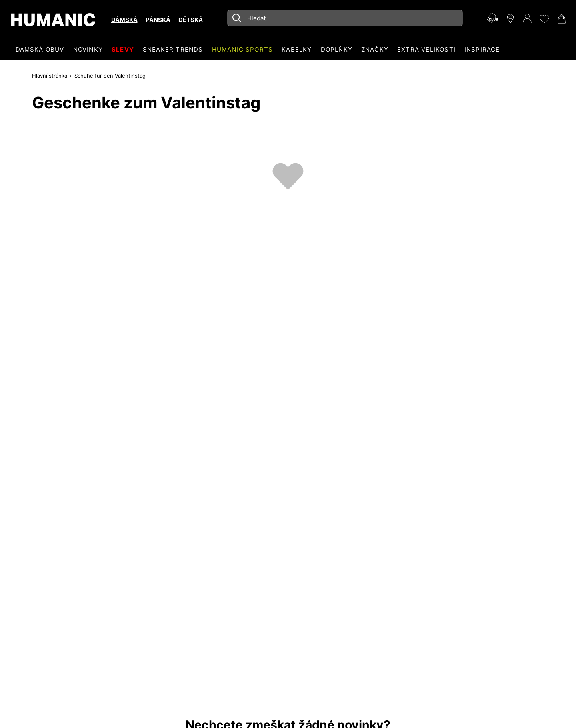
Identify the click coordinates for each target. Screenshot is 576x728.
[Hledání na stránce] (345, 18)
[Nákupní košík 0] (561, 19)
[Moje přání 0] (544, 19)
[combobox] (345, 18)
